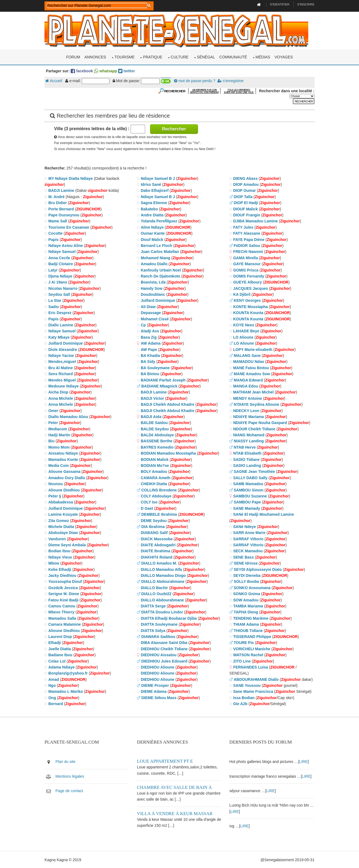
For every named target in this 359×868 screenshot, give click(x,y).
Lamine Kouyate (65, 514)
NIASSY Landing (249, 441)
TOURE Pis (244, 642)
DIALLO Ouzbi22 (157, 593)
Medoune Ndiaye (65, 386)
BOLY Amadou (155, 471)
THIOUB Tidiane (248, 630)
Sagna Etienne (155, 202)
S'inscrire (304, 4)
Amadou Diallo (155, 264)
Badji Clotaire (62, 264)
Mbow (55, 563)
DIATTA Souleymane (160, 624)
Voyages (284, 57)
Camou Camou (63, 606)
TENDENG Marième (251, 618)
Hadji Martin (61, 435)
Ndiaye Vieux (62, 557)
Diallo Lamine (62, 325)
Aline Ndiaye (153, 227)
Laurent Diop (62, 636)
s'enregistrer (232, 80)
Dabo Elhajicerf (155, 190)
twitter (128, 71)
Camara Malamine (66, 624)
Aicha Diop (60, 392)
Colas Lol (59, 661)
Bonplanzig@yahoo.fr (70, 673)
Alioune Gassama (66, 471)
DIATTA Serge (154, 606)
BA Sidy (149, 361)
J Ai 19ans (59, 282)
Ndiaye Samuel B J (159, 178)
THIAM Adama (246, 624)
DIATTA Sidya (154, 630)
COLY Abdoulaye (157, 496)
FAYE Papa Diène (249, 239)
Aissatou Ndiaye (65, 453)
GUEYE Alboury (248, 282)
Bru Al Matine (62, 368)
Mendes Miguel (64, 380)
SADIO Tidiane (246, 459)
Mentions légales (71, 775)
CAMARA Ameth (156, 478)
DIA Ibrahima (154, 526)
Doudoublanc (154, 294)
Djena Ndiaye (62, 276)
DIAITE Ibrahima (156, 551)
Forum (73, 57)
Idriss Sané (152, 184)
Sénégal (206, 57)
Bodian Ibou (61, 551)
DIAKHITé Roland (157, 557)
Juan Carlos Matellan (161, 251)
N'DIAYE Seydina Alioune (257, 404)
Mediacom (59, 429)
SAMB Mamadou (248, 484)
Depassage (152, 312)
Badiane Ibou (62, 655)
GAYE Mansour (247, 264)
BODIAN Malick (155, 459)
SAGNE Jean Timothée (254, 471)
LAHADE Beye (246, 331)
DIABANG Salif (155, 532)
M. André (58, 196)
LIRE (303, 761)
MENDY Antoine (248, 398)
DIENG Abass (246, 178)
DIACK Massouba (158, 539)
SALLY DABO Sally (250, 478)
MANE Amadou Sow (252, 374)
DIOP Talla (243, 196)
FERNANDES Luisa (251, 667)
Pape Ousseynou (65, 215)
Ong (54, 697)
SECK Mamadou (248, 551)
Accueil (55, 80)
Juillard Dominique (67, 343)
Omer (55, 410)
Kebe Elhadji (61, 569)
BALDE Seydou (156, 429)
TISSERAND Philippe (252, 636)
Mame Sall (59, 221)
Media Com (60, 465)
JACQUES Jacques (251, 288)
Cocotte (57, 233)
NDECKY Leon (246, 410)
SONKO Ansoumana (252, 587)
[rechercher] (99, 5)
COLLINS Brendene (160, 490)
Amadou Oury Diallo (68, 478)
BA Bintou (151, 374)
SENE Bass (243, 557)
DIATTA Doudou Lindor (163, 612)
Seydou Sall (61, 294)
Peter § (56, 496)
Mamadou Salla (64, 618)
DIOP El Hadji (246, 202)
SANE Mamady (247, 508)
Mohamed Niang (156, 258)
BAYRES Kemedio (158, 447)
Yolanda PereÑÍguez (160, 221)
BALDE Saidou (155, 422)
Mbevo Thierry (63, 612)
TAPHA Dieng (246, 612)
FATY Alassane (247, 233)
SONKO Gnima (247, 593)
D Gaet (148, 508)
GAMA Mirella (246, 258)
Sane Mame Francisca (253, 691)
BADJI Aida (152, 416)
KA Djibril (242, 294)
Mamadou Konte (65, 459)
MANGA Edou (246, 386)
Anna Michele (62, 398)
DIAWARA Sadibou (159, 636)
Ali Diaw (149, 306)
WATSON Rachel (248, 655)
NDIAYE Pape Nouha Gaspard (260, 422)
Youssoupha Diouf (67, 581)
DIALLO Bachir (155, 587)
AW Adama (152, 343)
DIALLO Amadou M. (160, 563)
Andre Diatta (153, 215)
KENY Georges (247, 300)
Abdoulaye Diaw (65, 532)
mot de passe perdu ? (196, 80)
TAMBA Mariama (248, 606)
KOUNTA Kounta (248, 312)
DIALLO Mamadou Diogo (164, 575)
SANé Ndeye (245, 526)
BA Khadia (151, 355)
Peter (55, 422)
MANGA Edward (248, 380)
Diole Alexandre (64, 349)
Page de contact (71, 790)
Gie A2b (240, 703)
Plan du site (67, 761)
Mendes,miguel (64, 361)
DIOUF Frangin (247, 215)
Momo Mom (61, 447)
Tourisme (125, 57)
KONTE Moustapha (251, 306)
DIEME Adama (154, 691)
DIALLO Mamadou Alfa (162, 569)
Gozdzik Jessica (65, 587)
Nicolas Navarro (65, 288)
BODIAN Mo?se (156, 465)
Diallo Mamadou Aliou (70, 416)
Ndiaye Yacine (63, 355)
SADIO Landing (247, 465)
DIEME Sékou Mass (160, 697)
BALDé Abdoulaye (158, 435)
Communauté (233, 57)
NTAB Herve (245, 447)
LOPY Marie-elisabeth (253, 349)
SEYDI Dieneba (247, 575)
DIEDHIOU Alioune (158, 667)
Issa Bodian (244, 697)
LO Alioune (243, 337)
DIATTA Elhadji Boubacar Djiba (170, 618)
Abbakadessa (62, 502)
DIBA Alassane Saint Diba (165, 642)
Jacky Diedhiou (64, 575)
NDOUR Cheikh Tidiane (254, 429)
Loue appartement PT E (166, 761)
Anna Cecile (61, 258)
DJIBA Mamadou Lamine (256, 221)
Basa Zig (149, 337)
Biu (53, 441)
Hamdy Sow (152, 288)
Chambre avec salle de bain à (175, 787)
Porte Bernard (63, 208)
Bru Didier (59, 202)
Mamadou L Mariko (67, 691)
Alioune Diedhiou (66, 490)
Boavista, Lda (154, 282)
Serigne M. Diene (65, 593)
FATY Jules (243, 227)
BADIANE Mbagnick (160, 386)
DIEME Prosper (156, 685)
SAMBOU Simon (249, 490)
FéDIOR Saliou (247, 245)
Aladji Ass (151, 331)
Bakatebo (150, 208)
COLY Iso (150, 502)
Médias (263, 57)
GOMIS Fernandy (249, 276)
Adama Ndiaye (63, 667)
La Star (56, 300)
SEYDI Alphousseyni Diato (258, 569)
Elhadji (56, 642)
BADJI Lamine (63, 190)
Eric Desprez (62, 312)
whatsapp (107, 71)
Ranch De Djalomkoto (161, 276)
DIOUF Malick (246, 208)
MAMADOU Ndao (249, 361)
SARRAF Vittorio (248, 539)
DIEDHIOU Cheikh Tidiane (165, 649)
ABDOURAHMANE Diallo (256, 679)
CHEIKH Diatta (155, 484)
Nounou (57, 484)
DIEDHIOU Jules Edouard (165, 661)
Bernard (57, 703)
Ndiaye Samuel (64, 251)
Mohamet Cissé (156, 319)
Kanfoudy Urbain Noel (162, 270)
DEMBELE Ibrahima (160, 514)
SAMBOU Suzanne (250, 496)
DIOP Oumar (245, 190)
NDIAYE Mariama (249, 416)
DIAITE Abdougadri (159, 545)
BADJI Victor (153, 398)
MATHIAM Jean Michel (253, 392)
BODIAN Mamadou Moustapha (169, 453)
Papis (55, 239)
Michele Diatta (63, 526)
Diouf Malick (153, 239)
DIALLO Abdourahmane (164, 581)
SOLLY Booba (246, 581)
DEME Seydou (155, 520)
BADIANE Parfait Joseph (164, 380)
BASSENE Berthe (157, 441)
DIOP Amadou (246, 184)
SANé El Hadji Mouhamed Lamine (264, 514)
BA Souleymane (156, 368)
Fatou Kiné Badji (65, 599)
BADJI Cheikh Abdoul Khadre (168, 404)
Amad (55, 679)
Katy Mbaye (61, 337)
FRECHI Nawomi (248, 251)
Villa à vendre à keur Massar (176, 813)
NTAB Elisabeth (247, 453)
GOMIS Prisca (246, 270)
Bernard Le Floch (157, 245)
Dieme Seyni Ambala (69, 545)
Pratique (153, 57)
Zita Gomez (60, 520)
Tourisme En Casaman (70, 227)
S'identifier (278, 4)
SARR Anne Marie (249, 532)
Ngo (54, 685)
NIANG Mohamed (249, 435)
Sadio (55, 306)
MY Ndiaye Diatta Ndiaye (72, 178)
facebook (83, 71)
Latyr (55, 270)
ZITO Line (242, 661)
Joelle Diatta (61, 649)
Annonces (95, 57)
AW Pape (150, 349)
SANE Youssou (247, 685)
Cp (144, 325)
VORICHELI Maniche (252, 649)
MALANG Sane (247, 355)
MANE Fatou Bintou (251, 368)
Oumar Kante (154, 233)
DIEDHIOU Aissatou (159, 655)
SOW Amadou (246, 599)
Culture (180, 57)
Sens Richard (62, 374)
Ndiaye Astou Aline (67, 245)
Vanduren (59, 539)
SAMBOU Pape (247, 502)
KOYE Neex (244, 325)
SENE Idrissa (246, 563)
